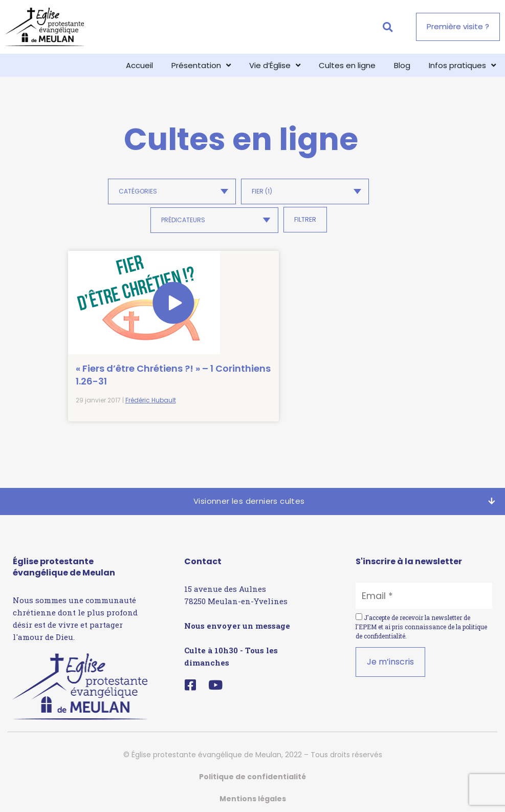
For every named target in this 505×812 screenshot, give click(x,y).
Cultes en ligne (347, 65)
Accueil (139, 65)
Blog (402, 65)
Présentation (201, 65)
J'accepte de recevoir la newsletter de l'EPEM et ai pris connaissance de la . (421, 620)
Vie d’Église (275, 65)
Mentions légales (253, 792)
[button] (388, 27)
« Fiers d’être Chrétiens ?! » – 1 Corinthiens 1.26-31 (120, 351)
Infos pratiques (462, 65)
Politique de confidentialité (252, 770)
